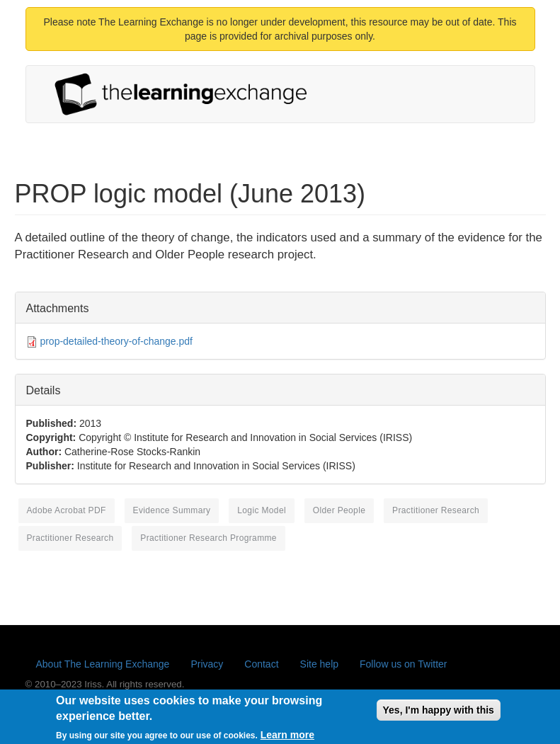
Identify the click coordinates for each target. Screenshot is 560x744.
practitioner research (70, 538)
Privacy (207, 664)
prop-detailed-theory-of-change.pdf (116, 341)
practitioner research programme (208, 538)
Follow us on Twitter (403, 664)
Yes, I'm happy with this (439, 714)
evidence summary (172, 510)
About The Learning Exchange (103, 664)
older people (339, 510)
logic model (262, 510)
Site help (319, 664)
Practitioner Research (436, 510)
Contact (261, 664)
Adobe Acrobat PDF (67, 510)
